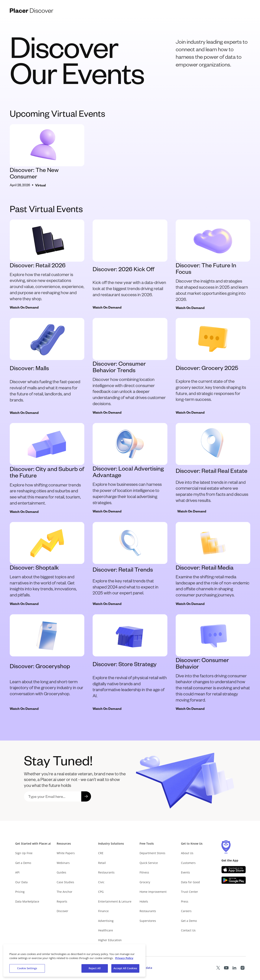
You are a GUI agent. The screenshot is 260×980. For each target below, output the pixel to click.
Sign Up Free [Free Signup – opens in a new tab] (24, 853)
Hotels (144, 901)
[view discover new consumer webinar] (47, 156)
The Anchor (64, 892)
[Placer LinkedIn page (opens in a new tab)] (234, 968)
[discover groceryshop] (47, 663)
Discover (62, 911)
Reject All (95, 968)
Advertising (106, 921)
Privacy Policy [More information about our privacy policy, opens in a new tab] (124, 958)
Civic (101, 882)
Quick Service (149, 863)
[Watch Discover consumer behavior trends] (130, 366)
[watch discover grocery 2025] (213, 366)
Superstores (148, 921)
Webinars (63, 863)
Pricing (20, 892)
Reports (62, 901)
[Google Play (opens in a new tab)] (234, 880)
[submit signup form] (86, 796)
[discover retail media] (213, 564)
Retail (102, 863)
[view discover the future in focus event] (213, 265)
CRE (101, 853)
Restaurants (106, 872)
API (17, 872)
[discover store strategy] (130, 663)
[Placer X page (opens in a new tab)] (218, 968)
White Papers (66, 853)
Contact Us (188, 930)
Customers (188, 863)
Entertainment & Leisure (115, 901)
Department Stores (152, 853)
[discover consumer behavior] (213, 663)
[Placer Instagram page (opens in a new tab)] (243, 968)
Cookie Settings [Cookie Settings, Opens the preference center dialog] (27, 968)
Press (185, 901)
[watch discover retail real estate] (213, 468)
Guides (61, 872)
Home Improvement (153, 892)
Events (185, 872)
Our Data (21, 882)
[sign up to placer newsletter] (53, 796)
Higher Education (110, 940)
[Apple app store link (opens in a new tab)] (234, 870)
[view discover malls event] (130, 265)
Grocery (145, 882)
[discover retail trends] (130, 564)
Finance (103, 911)
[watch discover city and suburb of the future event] (47, 468)
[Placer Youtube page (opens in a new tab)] (226, 968)
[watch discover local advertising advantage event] (130, 468)
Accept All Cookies (125, 968)
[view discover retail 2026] (47, 265)
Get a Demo (23, 863)
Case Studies (65, 882)
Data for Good (190, 882)
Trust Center (190, 892)
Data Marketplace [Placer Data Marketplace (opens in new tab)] (27, 901)
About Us (187, 853)
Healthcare (106, 930)
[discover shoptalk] (47, 564)
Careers (186, 911)
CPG (101, 892)
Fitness (144, 872)
